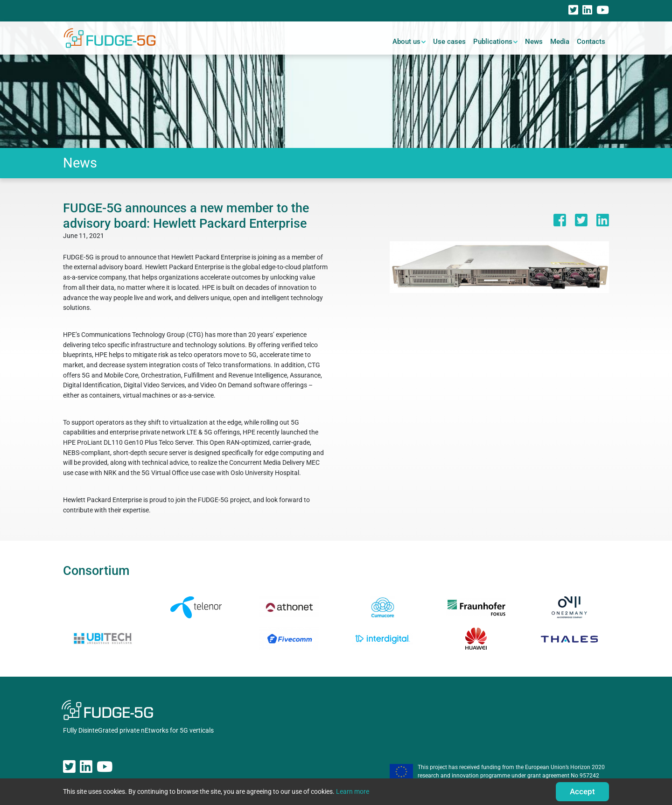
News (534, 42)
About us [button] (406, 42)
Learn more (353, 792)
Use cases (449, 42)
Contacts (591, 42)
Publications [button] (493, 42)
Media (560, 42)
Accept (582, 791)
